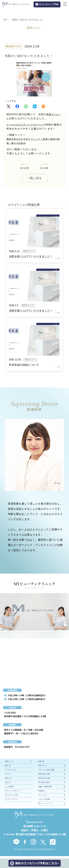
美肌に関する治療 (44, 776)
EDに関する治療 (44, 785)
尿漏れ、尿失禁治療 (45, 789)
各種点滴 (41, 793)
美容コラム (9, 780)
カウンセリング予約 (11, 797)
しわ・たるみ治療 (44, 802)
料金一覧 (8, 768)
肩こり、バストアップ (46, 806)
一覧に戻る (34, 179)
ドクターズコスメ (11, 772)
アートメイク (43, 797)
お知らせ (8, 785)
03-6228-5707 (22, 749)
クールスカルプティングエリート (27, 125)
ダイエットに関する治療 (46, 772)
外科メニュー (43, 768)
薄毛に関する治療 (44, 780)
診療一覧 (41, 764)
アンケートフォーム (11, 802)
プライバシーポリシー (12, 793)
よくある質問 (9, 789)
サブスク (8, 776)
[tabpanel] (34, 618)
